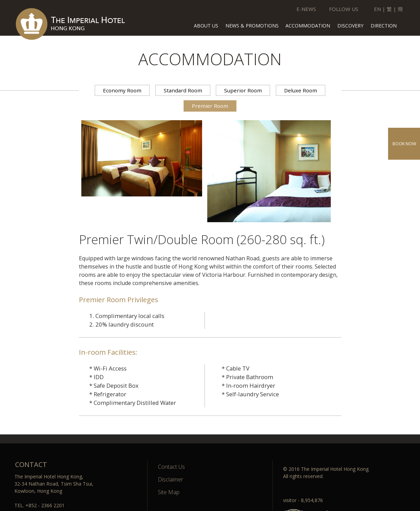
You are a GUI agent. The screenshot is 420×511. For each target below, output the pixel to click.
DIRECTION (384, 26)
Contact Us (171, 467)
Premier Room (210, 106)
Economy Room (122, 90)
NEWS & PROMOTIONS (252, 26)
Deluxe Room (301, 90)
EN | (380, 9)
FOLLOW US (344, 9)
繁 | (392, 9)
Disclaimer (171, 479)
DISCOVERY (350, 26)
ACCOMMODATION (308, 26)
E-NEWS (306, 9)
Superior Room (243, 90)
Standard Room (183, 90)
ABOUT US (206, 26)
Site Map (169, 492)
